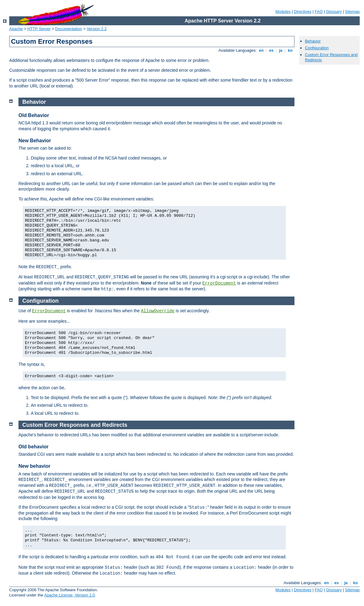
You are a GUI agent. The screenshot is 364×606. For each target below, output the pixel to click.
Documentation (68, 29)
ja (281, 50)
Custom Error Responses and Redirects (75, 425)
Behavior (313, 41)
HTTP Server (39, 29)
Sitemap (352, 12)
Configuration (317, 48)
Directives (303, 12)
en (261, 50)
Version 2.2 (97, 29)
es (271, 50)
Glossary (334, 12)
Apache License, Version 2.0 (69, 595)
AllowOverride (158, 311)
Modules (283, 12)
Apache (16, 29)
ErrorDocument (219, 283)
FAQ (319, 12)
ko (290, 50)
